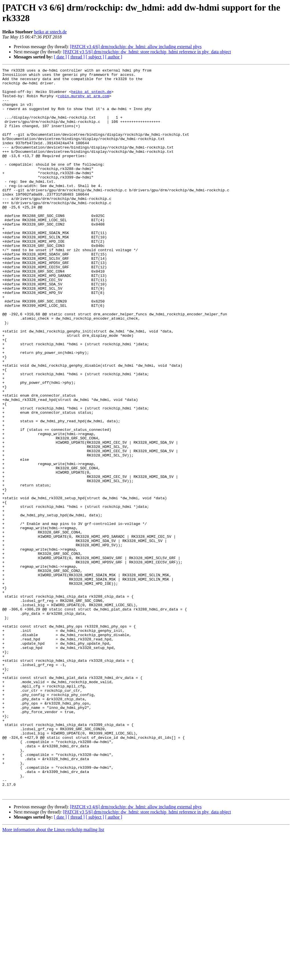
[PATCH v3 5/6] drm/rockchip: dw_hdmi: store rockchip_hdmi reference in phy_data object (147, 52)
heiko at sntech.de (50, 32)
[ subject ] (95, 57)
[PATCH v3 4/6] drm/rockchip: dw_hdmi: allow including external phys (136, 47)
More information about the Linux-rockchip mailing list (53, 975)
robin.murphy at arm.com (83, 102)
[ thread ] (76, 57)
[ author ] (114, 57)
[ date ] (60, 57)
